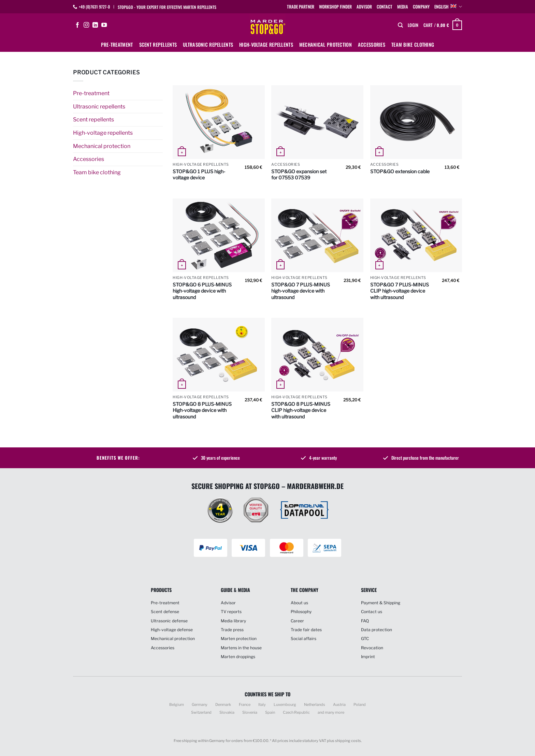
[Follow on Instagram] (86, 25)
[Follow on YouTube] (104, 25)
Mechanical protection (326, 45)
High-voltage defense (172, 630)
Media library (233, 621)
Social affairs (303, 639)
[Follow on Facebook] (77, 25)
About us (299, 603)
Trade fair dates (306, 630)
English (448, 7)
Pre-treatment (117, 45)
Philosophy (301, 612)
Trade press (232, 630)
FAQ (365, 621)
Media (403, 7)
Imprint (368, 657)
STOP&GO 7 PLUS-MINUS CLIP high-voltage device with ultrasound (400, 291)
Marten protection (239, 639)
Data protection (377, 630)
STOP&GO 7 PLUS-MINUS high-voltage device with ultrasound (301, 291)
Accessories (372, 45)
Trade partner (301, 7)
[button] (413, 25)
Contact (385, 7)
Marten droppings (238, 657)
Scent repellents (158, 45)
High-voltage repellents (266, 45)
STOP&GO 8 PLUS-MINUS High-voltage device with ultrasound (202, 410)
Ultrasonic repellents (208, 45)
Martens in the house (241, 648)
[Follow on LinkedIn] (95, 25)
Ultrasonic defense (169, 621)
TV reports (231, 612)
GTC (365, 639)
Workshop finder (335, 7)
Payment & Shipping (381, 603)
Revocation (372, 648)
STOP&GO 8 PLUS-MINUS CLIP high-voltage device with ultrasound (301, 410)
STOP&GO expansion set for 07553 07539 (299, 174)
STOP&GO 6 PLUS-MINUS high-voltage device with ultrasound (202, 291)
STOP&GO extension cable (400, 171)
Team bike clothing (413, 45)
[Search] (400, 25)
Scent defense (165, 612)
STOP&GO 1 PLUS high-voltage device (199, 174)
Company (421, 7)
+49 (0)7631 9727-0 (94, 7)
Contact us (372, 612)
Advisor (364, 7)
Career (297, 621)
